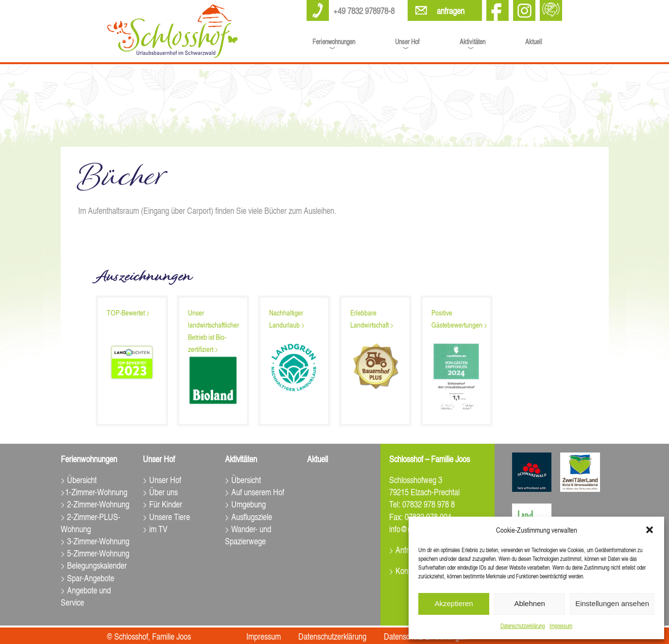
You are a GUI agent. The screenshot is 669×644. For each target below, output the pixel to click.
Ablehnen (529, 603)
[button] (650, 530)
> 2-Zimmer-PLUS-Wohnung (91, 522)
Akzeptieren (454, 603)
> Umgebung (245, 504)
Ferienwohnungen (334, 41)
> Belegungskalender (94, 565)
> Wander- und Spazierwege (248, 535)
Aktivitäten (472, 41)
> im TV (155, 529)
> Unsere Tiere (166, 516)
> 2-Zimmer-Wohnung (95, 504)
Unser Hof (407, 41)
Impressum (561, 626)
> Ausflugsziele (249, 516)
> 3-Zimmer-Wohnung (95, 541)
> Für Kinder (163, 504)
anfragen (451, 10)
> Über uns (160, 492)
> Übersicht (79, 479)
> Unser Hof (162, 479)
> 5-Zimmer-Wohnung (95, 553)
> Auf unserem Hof (255, 492)
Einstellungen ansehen (612, 603)
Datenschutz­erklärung (523, 626)
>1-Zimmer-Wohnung (94, 492)
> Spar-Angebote (87, 578)
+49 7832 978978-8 (364, 10)
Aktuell (534, 41)
